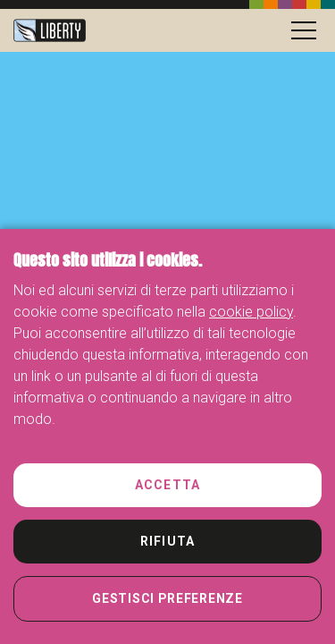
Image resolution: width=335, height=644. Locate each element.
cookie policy (251, 312)
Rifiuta (167, 541)
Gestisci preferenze (167, 598)
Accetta (167, 485)
